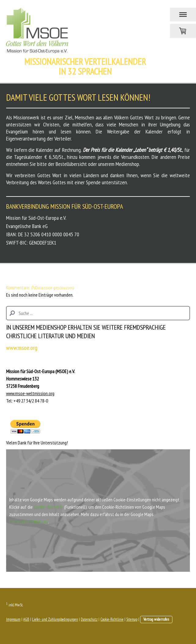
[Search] (98, 313)
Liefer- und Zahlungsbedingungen (55, 619)
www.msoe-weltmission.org (30, 393)
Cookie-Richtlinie (48, 507)
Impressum (13, 619)
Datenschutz (89, 619)
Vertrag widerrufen (156, 619)
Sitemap (132, 619)
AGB (26, 619)
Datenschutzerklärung (29, 522)
